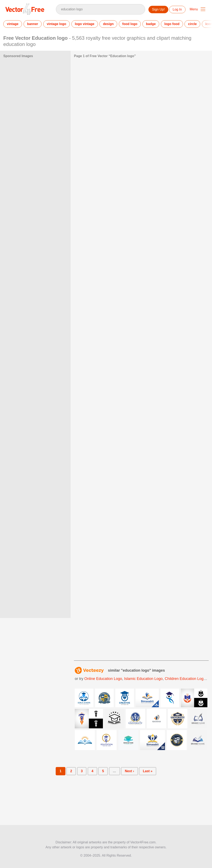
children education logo (185, 679)
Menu (194, 9)
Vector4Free (25, 9)
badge (151, 24)
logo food (172, 24)
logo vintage (85, 24)
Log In (177, 9)
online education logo (103, 679)
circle (192, 24)
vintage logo (57, 24)
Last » (148, 771)
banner (33, 24)
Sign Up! (158, 9)
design (108, 24)
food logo (130, 24)
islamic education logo (143, 679)
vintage (13, 24)
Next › (129, 771)
